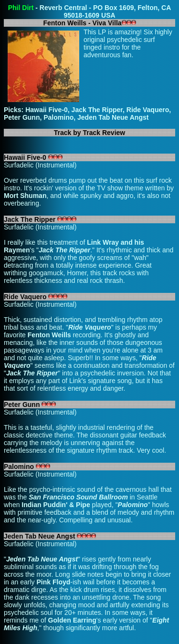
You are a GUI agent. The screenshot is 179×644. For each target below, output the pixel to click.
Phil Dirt (21, 8)
